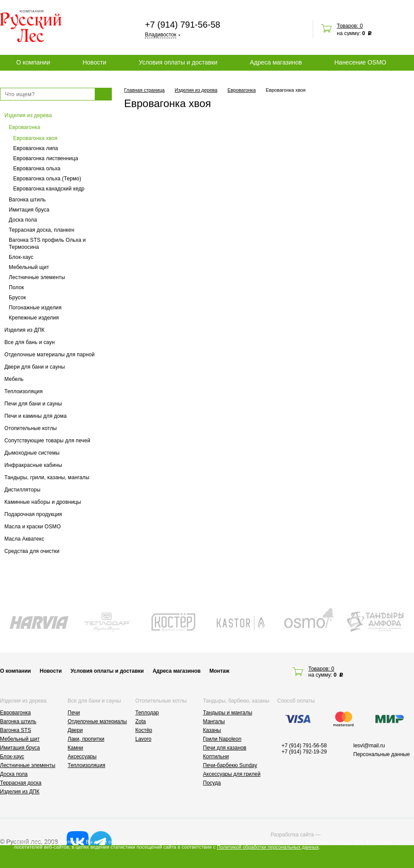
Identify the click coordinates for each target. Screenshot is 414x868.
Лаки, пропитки (86, 739)
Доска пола (23, 220)
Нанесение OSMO (360, 62)
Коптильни (216, 757)
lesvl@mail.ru (369, 746)
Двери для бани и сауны (35, 367)
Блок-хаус (21, 257)
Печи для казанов (225, 748)
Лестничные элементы (37, 277)
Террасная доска (21, 783)
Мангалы (214, 721)
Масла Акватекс (24, 539)
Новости (94, 62)
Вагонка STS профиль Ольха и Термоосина (47, 244)
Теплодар (147, 713)
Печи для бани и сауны (33, 404)
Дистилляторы (22, 490)
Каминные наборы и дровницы (43, 502)
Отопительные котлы (31, 428)
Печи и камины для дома (36, 416)
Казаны (212, 730)
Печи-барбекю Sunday (230, 765)
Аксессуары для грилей (232, 774)
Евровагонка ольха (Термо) (47, 179)
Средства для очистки (32, 551)
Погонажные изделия (35, 308)
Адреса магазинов (276, 62)
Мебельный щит (29, 267)
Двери (75, 730)
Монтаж (219, 671)
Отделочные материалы (97, 721)
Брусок (17, 298)
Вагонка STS (16, 730)
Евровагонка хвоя (35, 138)
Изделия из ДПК (25, 330)
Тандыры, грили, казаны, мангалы (47, 477)
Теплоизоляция (23, 391)
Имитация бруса (29, 210)
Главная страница (144, 90)
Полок (16, 287)
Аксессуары (82, 757)
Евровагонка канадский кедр (49, 189)
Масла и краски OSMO (33, 527)
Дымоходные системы (32, 453)
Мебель (14, 379)
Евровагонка (25, 127)
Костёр (144, 730)
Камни (75, 748)
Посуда (212, 783)
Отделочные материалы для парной (50, 355)
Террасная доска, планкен (41, 230)
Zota (141, 721)
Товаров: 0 (350, 26)
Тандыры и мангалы (228, 713)
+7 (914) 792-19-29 (304, 752)
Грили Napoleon (222, 739)
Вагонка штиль (27, 200)
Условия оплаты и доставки (178, 62)
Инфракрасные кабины (33, 465)
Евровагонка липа (36, 148)
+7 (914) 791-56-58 (182, 25)
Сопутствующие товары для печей (47, 441)
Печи (74, 713)
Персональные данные (382, 754)
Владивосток (161, 35)
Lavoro (144, 739)
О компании (33, 62)
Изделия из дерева (28, 115)
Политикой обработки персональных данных (268, 847)
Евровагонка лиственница (46, 158)
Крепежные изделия (34, 318)
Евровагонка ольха (37, 169)
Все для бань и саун (30, 342)
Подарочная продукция (33, 514)
